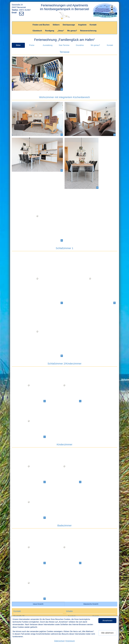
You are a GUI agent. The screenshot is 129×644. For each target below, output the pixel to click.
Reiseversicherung (88, 31)
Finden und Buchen (41, 25)
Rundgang (50, 31)
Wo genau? (72, 31)
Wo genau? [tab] (95, 45)
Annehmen (107, 621)
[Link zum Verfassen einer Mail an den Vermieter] (22, 13)
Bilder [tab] (18, 45)
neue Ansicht (38, 604)
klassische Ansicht (91, 604)
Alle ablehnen (107, 633)
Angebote (82, 25)
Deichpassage (69, 25)
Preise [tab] (32, 45)
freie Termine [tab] (64, 45)
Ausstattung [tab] (48, 45)
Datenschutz (59, 641)
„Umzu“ (61, 31)
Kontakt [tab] (110, 45)
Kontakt (93, 25)
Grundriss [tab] (80, 45)
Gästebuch (37, 31)
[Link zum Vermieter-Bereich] (2, 2)
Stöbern (56, 25)
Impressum (70, 641)
